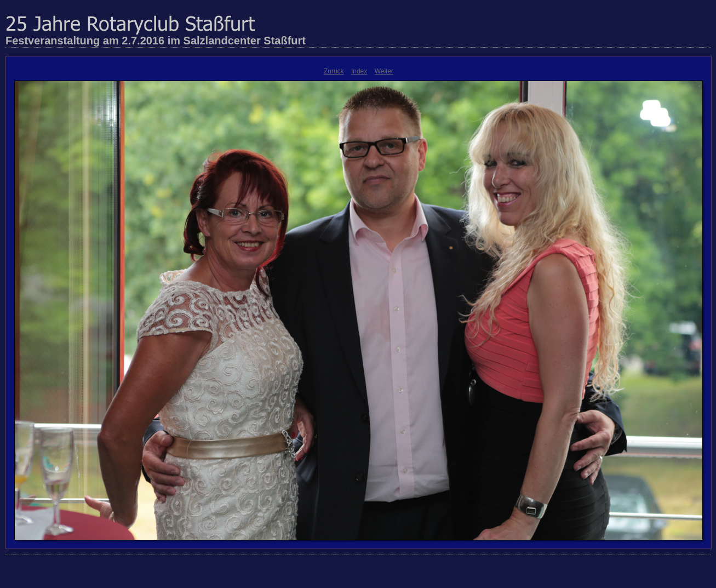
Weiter (384, 71)
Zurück (334, 71)
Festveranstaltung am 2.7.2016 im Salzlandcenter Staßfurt (156, 41)
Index (359, 71)
